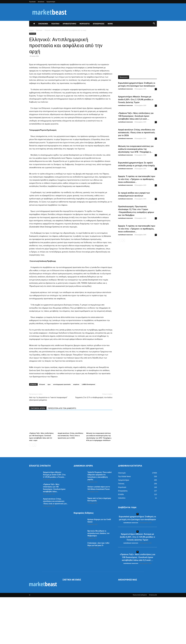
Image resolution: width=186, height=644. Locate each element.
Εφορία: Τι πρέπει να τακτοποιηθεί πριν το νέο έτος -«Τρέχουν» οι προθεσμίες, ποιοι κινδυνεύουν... (137, 179)
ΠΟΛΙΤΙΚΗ (55, 24)
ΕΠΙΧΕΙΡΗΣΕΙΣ (99, 24)
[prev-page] (31, 492)
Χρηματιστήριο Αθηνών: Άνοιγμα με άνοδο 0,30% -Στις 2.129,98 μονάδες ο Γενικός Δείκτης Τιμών (136, 99)
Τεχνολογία (32, 2)
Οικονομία (39, 30)
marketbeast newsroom (125, 89)
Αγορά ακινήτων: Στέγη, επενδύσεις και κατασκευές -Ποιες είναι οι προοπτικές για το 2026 (70, 482)
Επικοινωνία (153, 642)
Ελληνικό (42, 431)
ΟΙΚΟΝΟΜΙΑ (43, 24)
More (110, 24)
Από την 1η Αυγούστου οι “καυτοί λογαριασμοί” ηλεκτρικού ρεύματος (48, 446)
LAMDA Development (88, 431)
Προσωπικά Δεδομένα (140, 642)
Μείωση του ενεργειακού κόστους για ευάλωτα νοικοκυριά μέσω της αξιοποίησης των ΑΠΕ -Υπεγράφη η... (136, 149)
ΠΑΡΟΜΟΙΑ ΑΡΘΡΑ (38, 455)
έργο (49, 431)
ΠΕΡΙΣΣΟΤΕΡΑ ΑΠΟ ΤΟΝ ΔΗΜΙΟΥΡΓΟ (62, 455)
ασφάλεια (76, 431)
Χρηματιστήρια (51, 2)
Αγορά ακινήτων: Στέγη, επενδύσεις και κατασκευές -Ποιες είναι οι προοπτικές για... (55, 548)
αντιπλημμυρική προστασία (62, 431)
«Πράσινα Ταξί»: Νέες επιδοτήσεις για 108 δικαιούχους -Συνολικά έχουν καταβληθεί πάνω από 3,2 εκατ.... (136, 116)
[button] (154, 24)
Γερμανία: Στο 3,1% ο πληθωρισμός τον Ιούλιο (94, 444)
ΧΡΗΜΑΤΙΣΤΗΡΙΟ (69, 24)
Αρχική (31, 30)
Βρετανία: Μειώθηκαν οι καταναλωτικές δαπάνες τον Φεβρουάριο (98, 580)
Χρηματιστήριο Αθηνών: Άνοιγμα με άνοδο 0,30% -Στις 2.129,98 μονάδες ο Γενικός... (54, 521)
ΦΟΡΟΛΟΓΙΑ (85, 24)
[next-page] (34, 492)
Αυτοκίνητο (41, 2)
